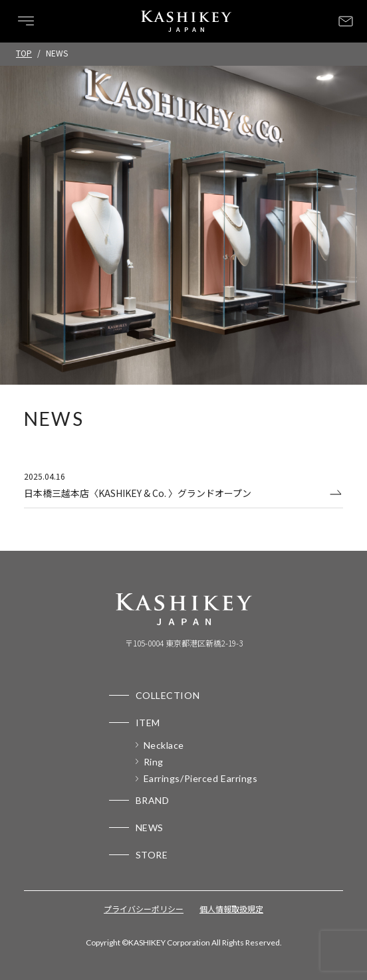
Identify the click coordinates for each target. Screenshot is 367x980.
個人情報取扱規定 (231, 909)
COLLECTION (168, 695)
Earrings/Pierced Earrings (201, 778)
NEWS (150, 828)
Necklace (164, 745)
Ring (154, 762)
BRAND (153, 800)
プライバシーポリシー (144, 909)
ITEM (148, 723)
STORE (152, 855)
